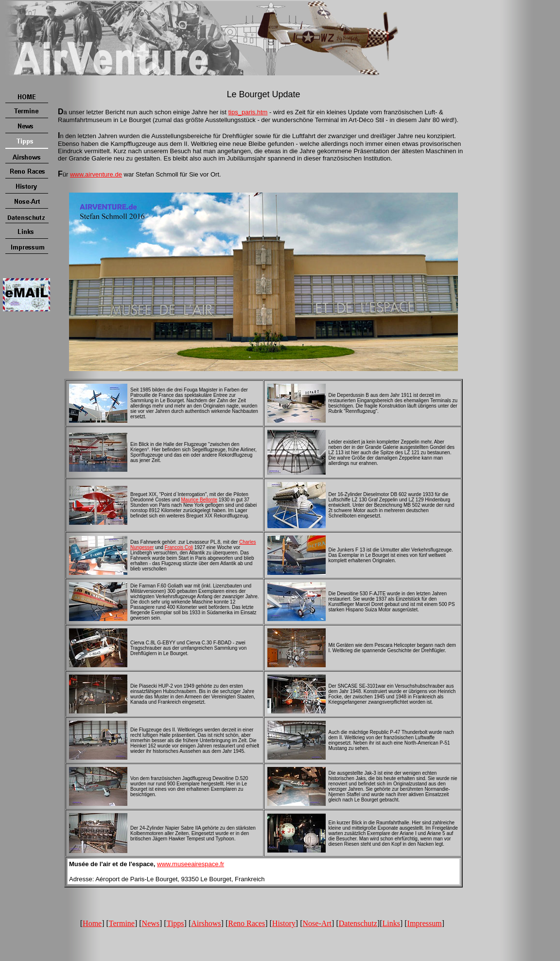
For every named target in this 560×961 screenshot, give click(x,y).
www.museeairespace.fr (191, 864)
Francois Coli (179, 547)
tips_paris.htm (248, 112)
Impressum (425, 923)
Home (92, 923)
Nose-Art (317, 923)
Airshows (206, 923)
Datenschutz (358, 923)
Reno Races (246, 923)
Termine (122, 923)
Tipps (175, 923)
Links (391, 923)
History (284, 923)
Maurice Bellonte (199, 500)
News (151, 923)
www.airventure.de (96, 174)
